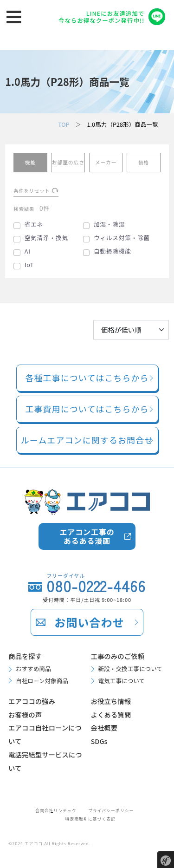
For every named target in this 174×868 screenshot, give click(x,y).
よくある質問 (111, 715)
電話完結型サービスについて (45, 761)
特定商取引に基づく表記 (90, 819)
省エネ (34, 224)
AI (28, 251)
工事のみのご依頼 (118, 656)
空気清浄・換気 (46, 238)
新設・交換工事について (131, 669)
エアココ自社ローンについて (45, 734)
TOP (64, 124)
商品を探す (25, 656)
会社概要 (104, 728)
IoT (29, 265)
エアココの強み (32, 701)
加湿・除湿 (109, 224)
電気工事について (122, 681)
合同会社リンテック (56, 811)
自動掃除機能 (113, 251)
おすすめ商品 (33, 669)
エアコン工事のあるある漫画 (87, 536)
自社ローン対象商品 (42, 681)
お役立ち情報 (111, 701)
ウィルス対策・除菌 (122, 238)
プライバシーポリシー (111, 811)
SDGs (99, 741)
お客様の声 (25, 715)
